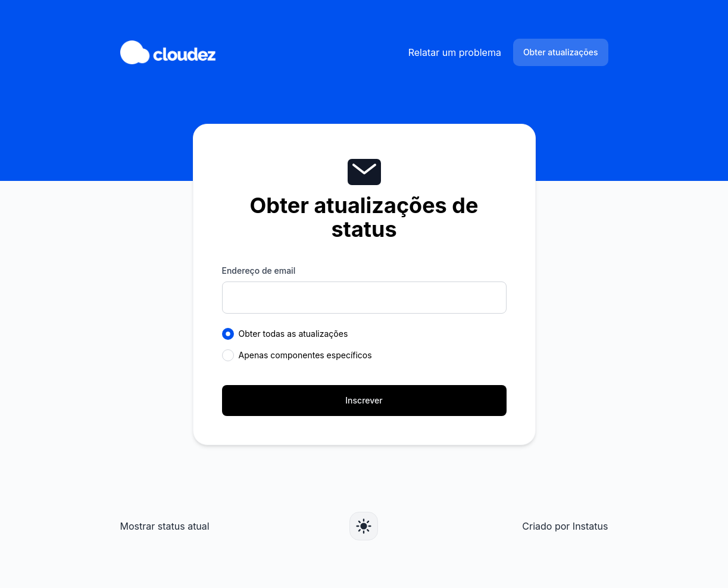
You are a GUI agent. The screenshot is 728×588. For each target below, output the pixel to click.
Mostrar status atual (165, 526)
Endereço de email (259, 270)
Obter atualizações (561, 52)
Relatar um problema (455, 52)
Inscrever (364, 400)
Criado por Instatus (565, 526)
